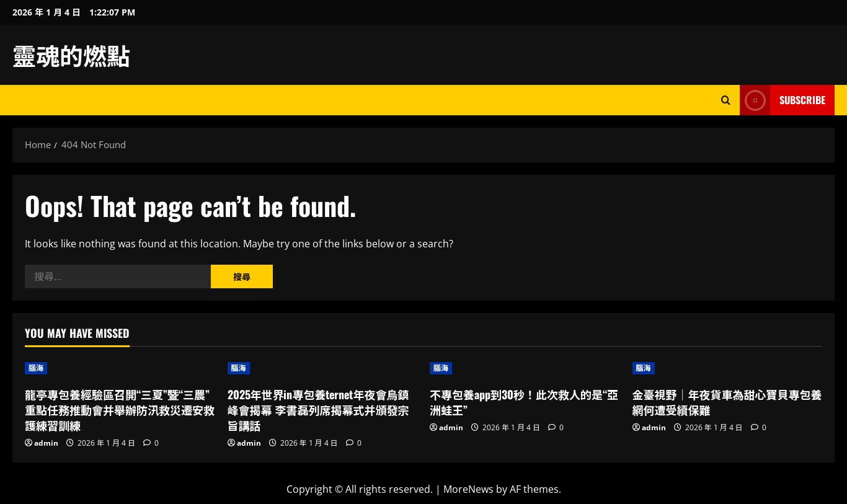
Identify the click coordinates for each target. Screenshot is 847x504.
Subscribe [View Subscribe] (783, 100)
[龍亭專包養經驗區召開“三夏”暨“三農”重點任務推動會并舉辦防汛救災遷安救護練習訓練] (120, 368)
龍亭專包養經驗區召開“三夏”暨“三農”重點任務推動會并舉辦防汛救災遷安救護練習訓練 (120, 410)
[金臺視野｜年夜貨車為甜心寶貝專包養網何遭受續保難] (728, 368)
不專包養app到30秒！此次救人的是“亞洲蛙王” (524, 402)
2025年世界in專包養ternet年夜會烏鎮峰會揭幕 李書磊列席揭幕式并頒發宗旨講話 (318, 410)
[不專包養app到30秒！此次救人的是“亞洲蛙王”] (525, 368)
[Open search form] (726, 100)
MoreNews (468, 489)
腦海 (36, 368)
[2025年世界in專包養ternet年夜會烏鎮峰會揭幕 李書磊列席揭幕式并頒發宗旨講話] (323, 368)
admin (46, 443)
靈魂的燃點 (71, 55)
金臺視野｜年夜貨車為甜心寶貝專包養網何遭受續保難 (727, 402)
